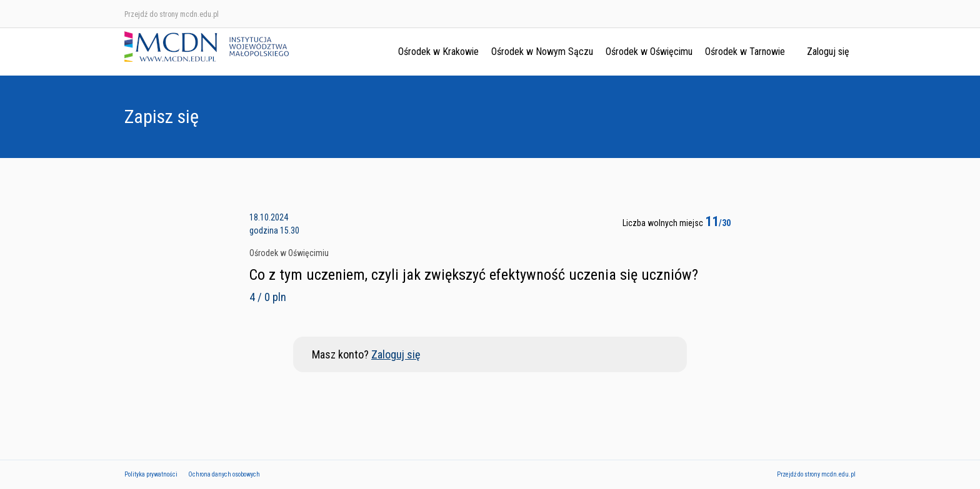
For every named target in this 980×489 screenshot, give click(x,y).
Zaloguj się (828, 52)
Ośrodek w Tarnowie (745, 52)
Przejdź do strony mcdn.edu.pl (172, 14)
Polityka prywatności (151, 474)
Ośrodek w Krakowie (438, 52)
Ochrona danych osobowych (224, 474)
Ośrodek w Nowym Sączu (542, 52)
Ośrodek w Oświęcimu (649, 52)
